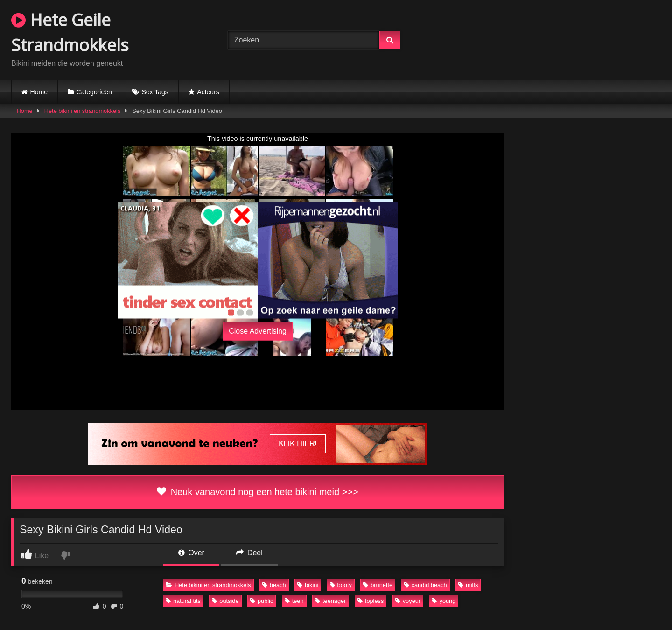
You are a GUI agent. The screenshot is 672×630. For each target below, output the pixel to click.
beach (274, 585)
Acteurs (208, 92)
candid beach (426, 585)
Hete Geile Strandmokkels (70, 32)
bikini (308, 585)
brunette (378, 585)
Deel (249, 553)
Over (191, 553)
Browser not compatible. (553, 39)
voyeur (408, 601)
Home (39, 92)
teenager (331, 601)
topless (371, 601)
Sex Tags (155, 92)
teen (294, 601)
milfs (468, 585)
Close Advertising (258, 331)
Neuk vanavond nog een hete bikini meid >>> (257, 492)
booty (341, 585)
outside (225, 601)
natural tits (183, 601)
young (444, 601)
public (262, 601)
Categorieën (94, 92)
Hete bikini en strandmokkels (83, 111)
